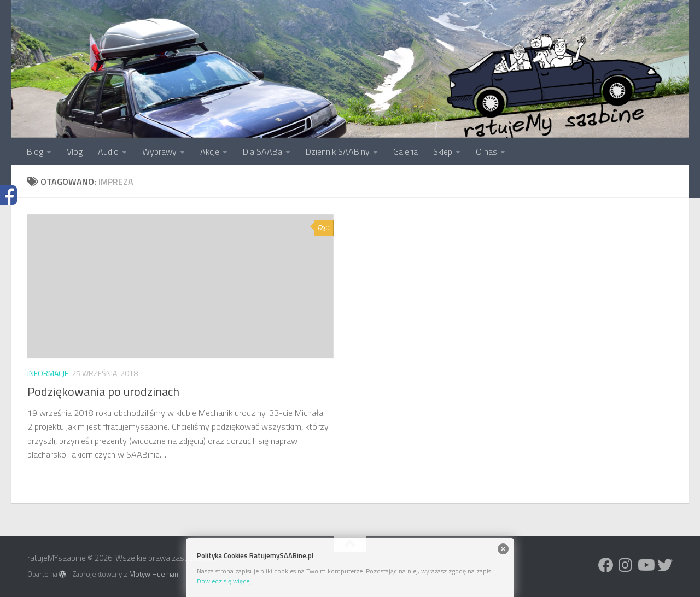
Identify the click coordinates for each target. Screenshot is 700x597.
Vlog (75, 151)
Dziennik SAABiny (338, 151)
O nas (486, 151)
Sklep (443, 151)
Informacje (48, 373)
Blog (35, 151)
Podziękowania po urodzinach (103, 391)
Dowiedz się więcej (224, 581)
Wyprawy (159, 151)
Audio (108, 151)
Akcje (210, 151)
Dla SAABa (262, 151)
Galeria (406, 151)
